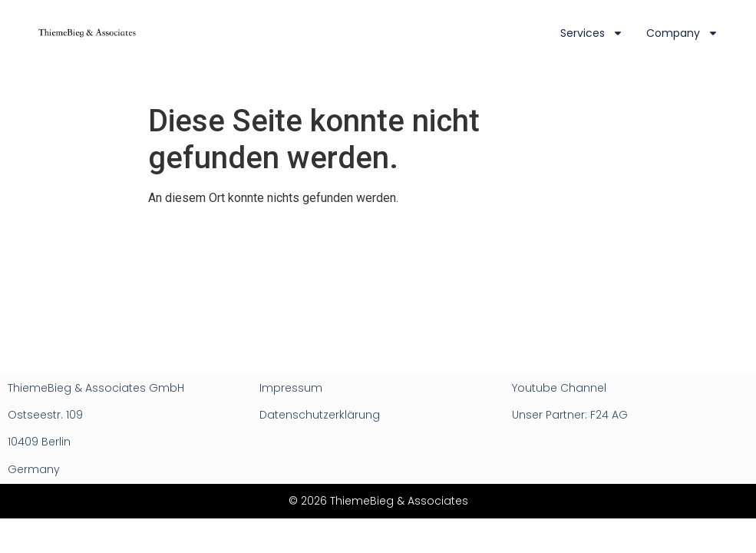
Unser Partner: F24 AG (570, 415)
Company (682, 33)
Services (592, 33)
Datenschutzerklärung (320, 415)
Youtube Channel (559, 388)
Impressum (291, 388)
